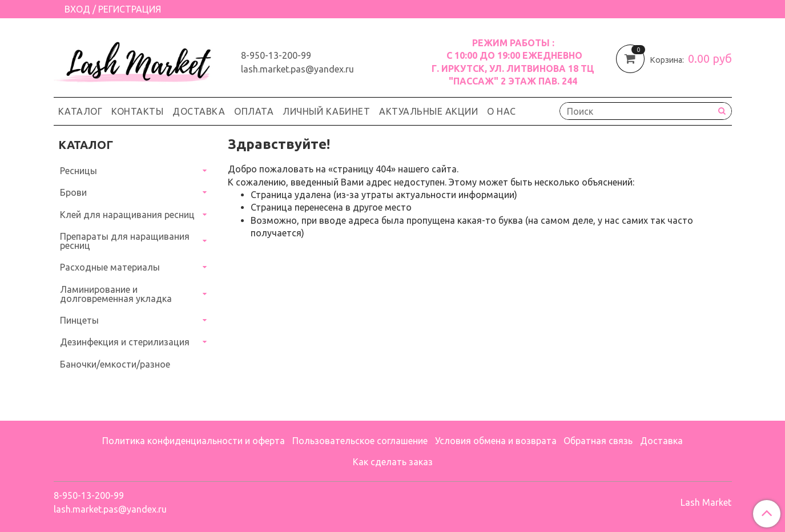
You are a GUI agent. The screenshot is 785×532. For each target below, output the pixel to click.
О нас (502, 111)
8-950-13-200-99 (276, 55)
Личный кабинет (326, 111)
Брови (73, 192)
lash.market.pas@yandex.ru (297, 69)
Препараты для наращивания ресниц (125, 241)
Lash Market (706, 502)
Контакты (137, 111)
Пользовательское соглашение (360, 441)
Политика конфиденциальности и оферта (194, 441)
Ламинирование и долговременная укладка (116, 294)
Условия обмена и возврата (496, 441)
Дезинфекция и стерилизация (125, 342)
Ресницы (78, 171)
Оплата (254, 111)
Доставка (199, 111)
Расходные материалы (110, 267)
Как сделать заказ (393, 462)
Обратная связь (598, 441)
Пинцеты (79, 320)
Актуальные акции (428, 111)
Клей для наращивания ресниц (127, 215)
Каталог (80, 111)
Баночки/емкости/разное (115, 364)
